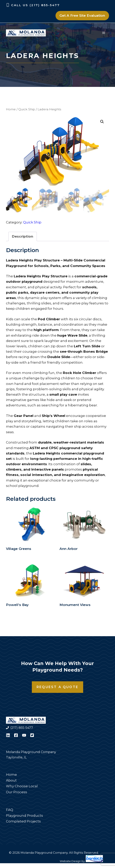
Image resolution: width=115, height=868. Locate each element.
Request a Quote (57, 687)
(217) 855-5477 (22, 728)
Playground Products (24, 816)
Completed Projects (23, 822)
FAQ (10, 810)
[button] (102, 122)
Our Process (17, 792)
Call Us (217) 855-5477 (36, 5)
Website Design (70, 861)
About (11, 781)
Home (11, 109)
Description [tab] (23, 237)
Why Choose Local (22, 786)
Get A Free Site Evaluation (82, 16)
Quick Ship (27, 109)
